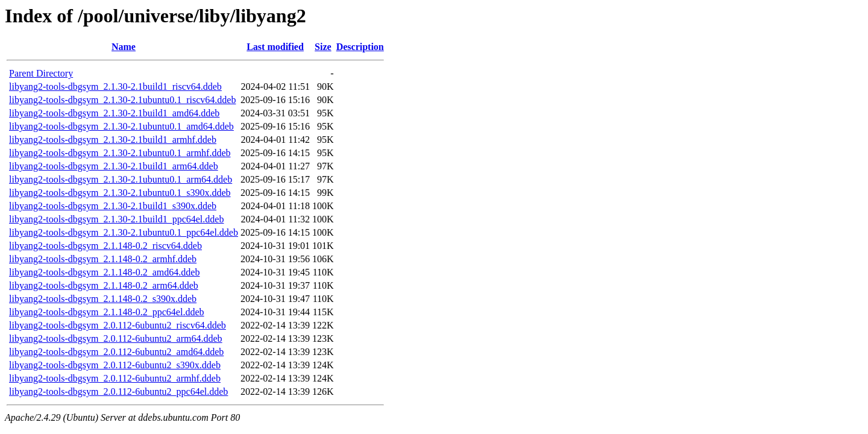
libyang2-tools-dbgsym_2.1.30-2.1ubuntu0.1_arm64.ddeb (121, 179)
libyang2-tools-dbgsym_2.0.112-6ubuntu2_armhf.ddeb (115, 378)
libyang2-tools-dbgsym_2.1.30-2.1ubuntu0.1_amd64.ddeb (121, 126)
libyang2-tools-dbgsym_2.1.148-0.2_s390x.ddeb (103, 299)
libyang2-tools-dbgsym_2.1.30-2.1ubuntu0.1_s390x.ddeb (120, 193)
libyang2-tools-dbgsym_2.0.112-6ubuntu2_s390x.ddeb (115, 365)
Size (323, 47)
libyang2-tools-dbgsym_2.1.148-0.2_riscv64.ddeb (105, 246)
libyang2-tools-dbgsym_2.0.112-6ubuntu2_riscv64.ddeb (118, 325)
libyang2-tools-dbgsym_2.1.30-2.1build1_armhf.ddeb (113, 140)
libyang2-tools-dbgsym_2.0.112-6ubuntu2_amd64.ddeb (116, 352)
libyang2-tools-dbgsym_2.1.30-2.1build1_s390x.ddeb (113, 206)
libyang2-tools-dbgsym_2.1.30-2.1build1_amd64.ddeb (114, 113)
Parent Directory (41, 73)
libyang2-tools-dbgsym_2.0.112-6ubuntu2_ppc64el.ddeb (118, 392)
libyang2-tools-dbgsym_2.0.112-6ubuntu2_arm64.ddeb (116, 338)
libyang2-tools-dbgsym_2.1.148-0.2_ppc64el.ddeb (107, 312)
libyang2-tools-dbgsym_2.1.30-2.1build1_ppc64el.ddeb (116, 219)
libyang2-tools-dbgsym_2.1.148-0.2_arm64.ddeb (104, 285)
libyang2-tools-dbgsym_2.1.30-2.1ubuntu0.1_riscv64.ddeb (122, 100)
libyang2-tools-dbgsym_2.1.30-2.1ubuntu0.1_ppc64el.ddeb (124, 232)
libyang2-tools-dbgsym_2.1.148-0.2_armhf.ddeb (103, 259)
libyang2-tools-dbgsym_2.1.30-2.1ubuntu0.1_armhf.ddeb (120, 153)
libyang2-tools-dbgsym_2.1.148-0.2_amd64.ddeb (104, 272)
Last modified (275, 47)
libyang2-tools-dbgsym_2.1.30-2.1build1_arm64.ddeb (114, 166)
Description (360, 47)
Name (124, 47)
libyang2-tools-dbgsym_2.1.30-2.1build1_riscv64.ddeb (115, 86)
